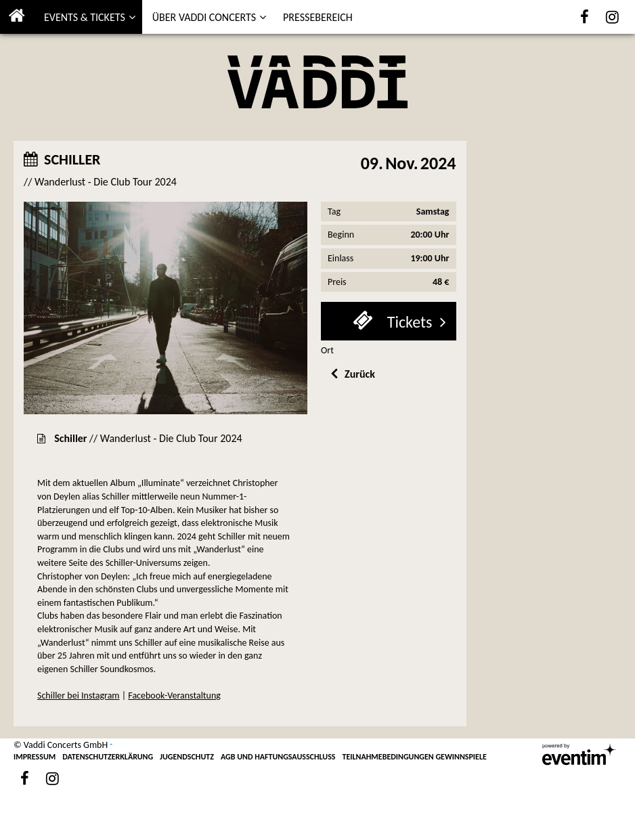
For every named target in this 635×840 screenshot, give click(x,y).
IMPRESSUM (35, 757)
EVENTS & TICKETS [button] (85, 17)
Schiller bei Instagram (79, 695)
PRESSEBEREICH (318, 17)
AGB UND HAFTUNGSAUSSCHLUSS (278, 757)
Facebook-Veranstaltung (174, 695)
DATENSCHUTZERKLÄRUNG (108, 757)
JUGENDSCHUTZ (187, 757)
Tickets (408, 322)
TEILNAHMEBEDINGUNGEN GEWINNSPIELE (415, 757)
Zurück (360, 374)
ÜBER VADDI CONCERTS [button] (204, 17)
